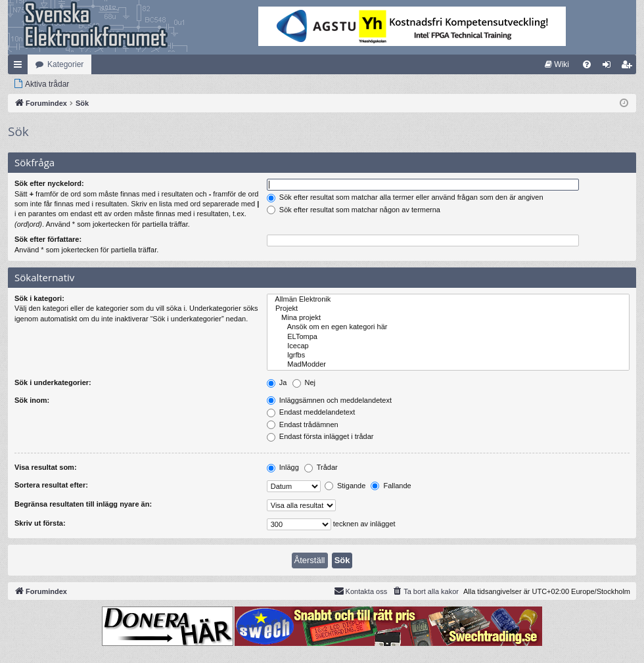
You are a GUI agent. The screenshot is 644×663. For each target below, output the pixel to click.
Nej (304, 382)
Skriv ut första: (40, 523)
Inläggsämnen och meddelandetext (329, 400)
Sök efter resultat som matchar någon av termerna (354, 210)
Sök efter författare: (48, 239)
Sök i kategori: (39, 298)
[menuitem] (557, 64)
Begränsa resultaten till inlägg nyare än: (83, 504)
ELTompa (448, 337)
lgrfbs (448, 355)
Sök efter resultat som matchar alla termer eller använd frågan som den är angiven (405, 197)
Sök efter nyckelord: (49, 183)
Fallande (391, 486)
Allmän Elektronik (448, 300)
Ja (277, 382)
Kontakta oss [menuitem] (361, 591)
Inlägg (283, 467)
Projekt (448, 309)
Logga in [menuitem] (609, 67)
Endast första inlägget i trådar (320, 436)
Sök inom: (32, 400)
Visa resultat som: (46, 467)
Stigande (345, 486)
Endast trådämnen (303, 424)
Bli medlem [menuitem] (629, 67)
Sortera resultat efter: (51, 485)
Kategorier (65, 64)
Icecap (448, 346)
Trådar (321, 467)
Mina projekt (448, 318)
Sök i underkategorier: (53, 382)
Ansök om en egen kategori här (448, 327)
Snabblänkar (20, 67)
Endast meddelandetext (311, 412)
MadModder (448, 365)
